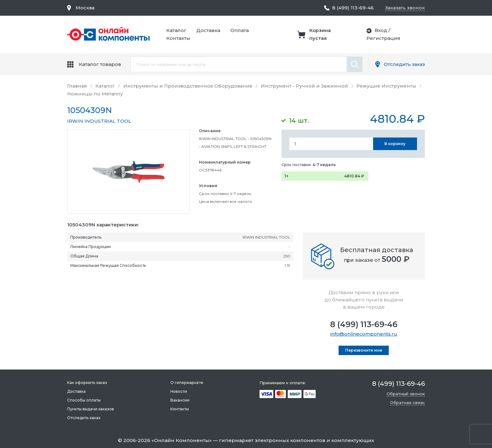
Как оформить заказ (87, 383)
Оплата (241, 30)
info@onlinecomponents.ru (364, 334)
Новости (178, 391)
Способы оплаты (84, 400)
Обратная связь (407, 402)
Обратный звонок (406, 394)
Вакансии (180, 400)
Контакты (179, 38)
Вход (381, 30)
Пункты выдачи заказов (91, 409)
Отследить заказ (404, 64)
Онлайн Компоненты (182, 440)
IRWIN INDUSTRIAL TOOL (99, 121)
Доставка (209, 30)
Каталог (177, 30)
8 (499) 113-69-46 (364, 324)
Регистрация (384, 38)
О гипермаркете (187, 383)
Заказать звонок (404, 8)
